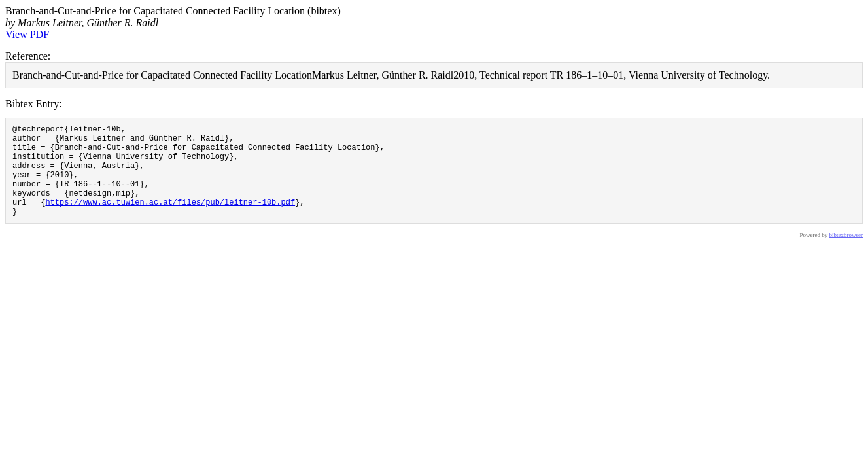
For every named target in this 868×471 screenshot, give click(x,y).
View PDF (27, 34)
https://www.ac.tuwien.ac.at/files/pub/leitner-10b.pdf (170, 219)
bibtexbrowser (846, 254)
